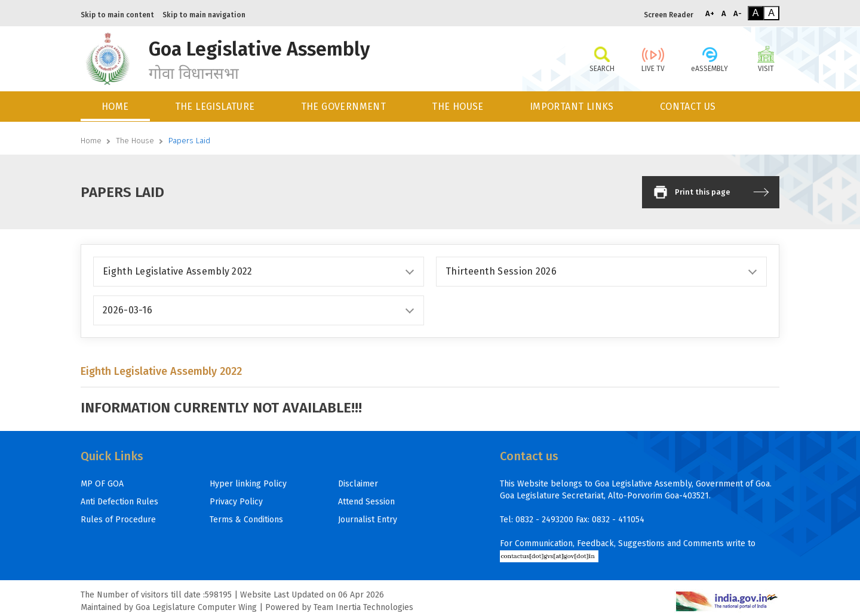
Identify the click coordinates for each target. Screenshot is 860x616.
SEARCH (602, 58)
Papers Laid (189, 141)
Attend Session (366, 502)
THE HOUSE (458, 107)
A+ (710, 13)
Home (91, 141)
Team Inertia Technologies (363, 607)
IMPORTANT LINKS (572, 107)
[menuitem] (116, 107)
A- (738, 13)
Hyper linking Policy (248, 484)
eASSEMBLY (709, 58)
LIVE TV (653, 58)
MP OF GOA (102, 484)
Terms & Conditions (246, 520)
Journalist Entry (368, 520)
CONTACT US (688, 107)
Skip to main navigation (204, 15)
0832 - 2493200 (544, 520)
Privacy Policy (236, 502)
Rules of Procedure (118, 520)
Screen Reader (669, 15)
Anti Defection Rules (119, 502)
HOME (115, 107)
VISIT (766, 58)
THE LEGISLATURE (215, 107)
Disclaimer (358, 484)
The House (135, 141)
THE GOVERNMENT (344, 107)
